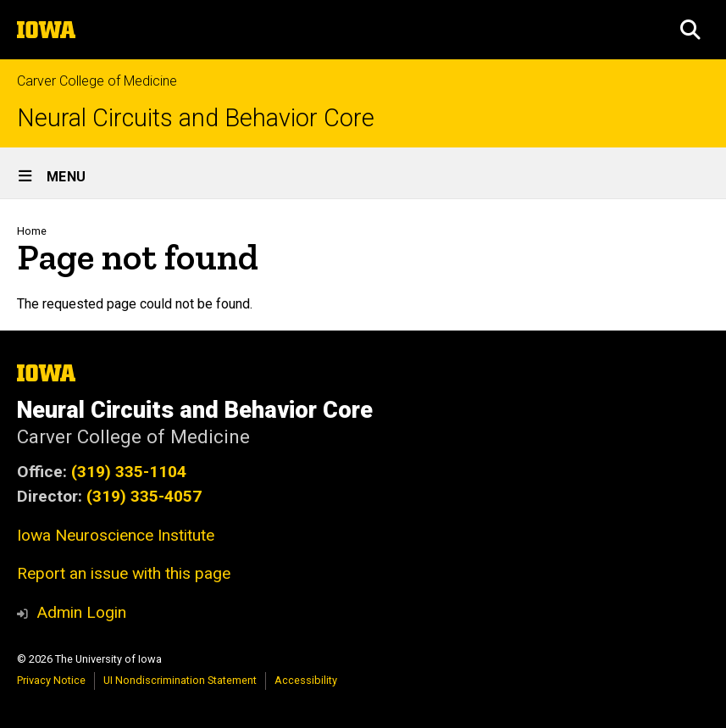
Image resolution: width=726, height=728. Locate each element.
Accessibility (306, 680)
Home (32, 231)
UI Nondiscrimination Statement (180, 680)
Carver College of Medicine (97, 81)
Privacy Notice (51, 680)
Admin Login (81, 612)
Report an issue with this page (124, 573)
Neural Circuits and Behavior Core (196, 118)
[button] (690, 30)
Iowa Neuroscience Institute (116, 535)
